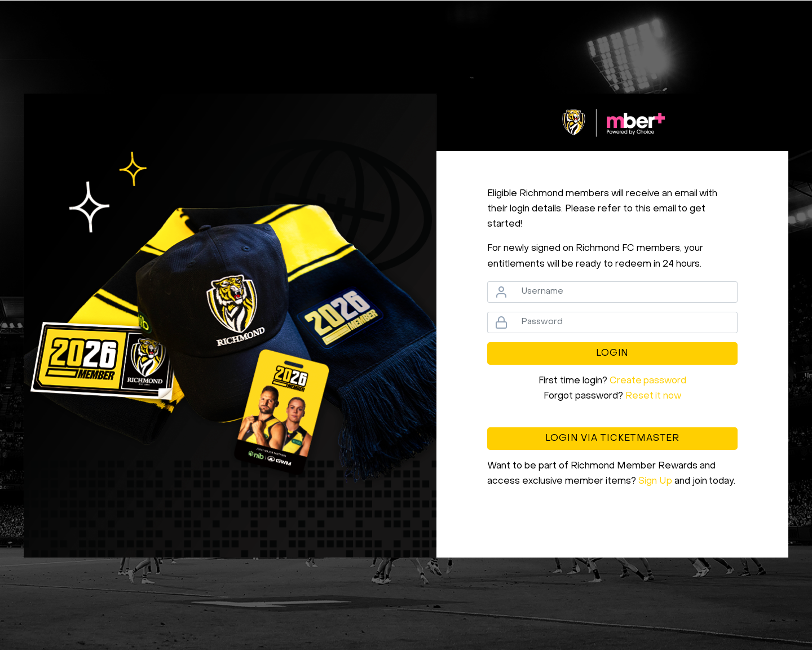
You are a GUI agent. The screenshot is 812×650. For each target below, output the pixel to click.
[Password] (626, 322)
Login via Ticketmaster (612, 439)
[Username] (626, 292)
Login (612, 353)
